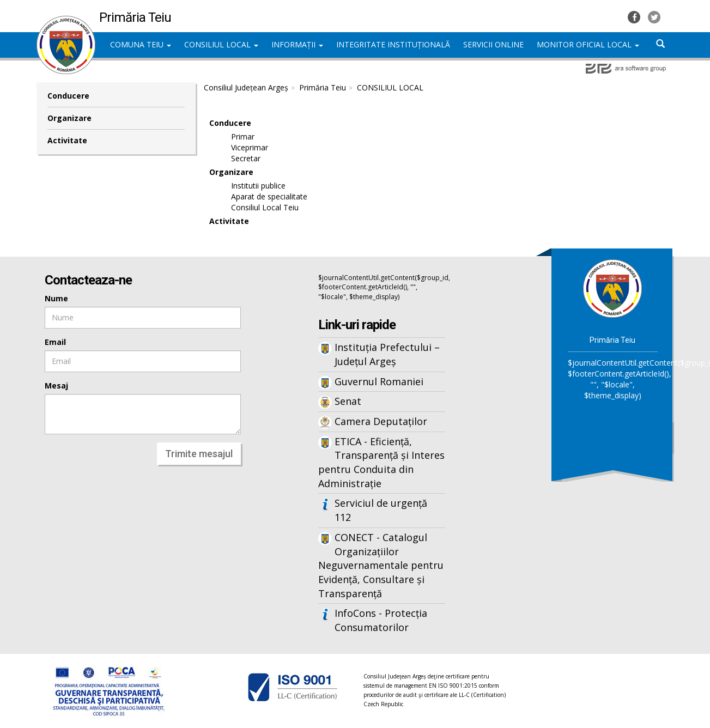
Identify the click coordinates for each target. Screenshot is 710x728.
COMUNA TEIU (141, 44)
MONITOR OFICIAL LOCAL (588, 44)
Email (55, 342)
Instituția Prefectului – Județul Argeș (387, 354)
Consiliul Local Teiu (265, 207)
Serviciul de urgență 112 (381, 510)
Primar (243, 136)
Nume (56, 298)
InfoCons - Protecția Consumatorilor (381, 620)
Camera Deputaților (381, 421)
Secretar (246, 158)
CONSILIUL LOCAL (221, 44)
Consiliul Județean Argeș (246, 87)
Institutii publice (258, 186)
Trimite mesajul (199, 454)
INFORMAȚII (297, 44)
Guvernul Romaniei (379, 381)
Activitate (67, 140)
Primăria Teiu (323, 87)
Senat (348, 401)
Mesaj (56, 386)
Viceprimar (250, 147)
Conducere (68, 96)
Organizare (69, 118)
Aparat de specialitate (269, 196)
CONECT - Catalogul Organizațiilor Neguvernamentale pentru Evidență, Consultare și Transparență (381, 565)
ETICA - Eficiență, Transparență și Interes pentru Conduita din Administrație (381, 462)
